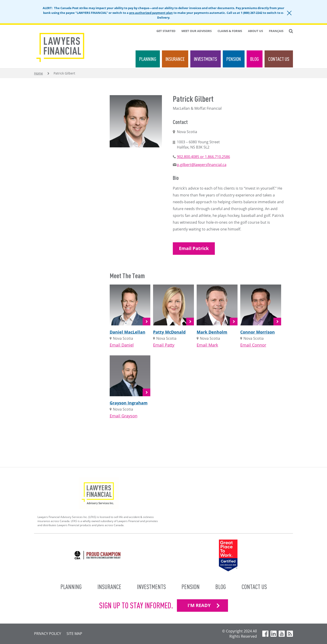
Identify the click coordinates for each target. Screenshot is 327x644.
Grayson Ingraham (129, 403)
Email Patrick (194, 248)
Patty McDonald (169, 332)
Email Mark (207, 345)
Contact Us (279, 59)
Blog (255, 59)
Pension (234, 59)
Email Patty (164, 345)
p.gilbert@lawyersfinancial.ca (202, 165)
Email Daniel (122, 345)
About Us (255, 31)
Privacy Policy (48, 634)
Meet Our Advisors (197, 31)
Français (276, 31)
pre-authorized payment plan (151, 13)
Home (38, 73)
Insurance (175, 59)
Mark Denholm (212, 332)
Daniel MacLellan (128, 332)
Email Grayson (124, 416)
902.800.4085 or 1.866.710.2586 (203, 157)
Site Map (74, 634)
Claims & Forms (230, 31)
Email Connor (253, 345)
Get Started (166, 31)
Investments (206, 59)
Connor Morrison (258, 332)
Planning (148, 59)
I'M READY (199, 605)
